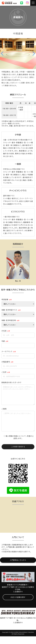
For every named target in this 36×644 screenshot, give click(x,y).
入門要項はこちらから (18, 568)
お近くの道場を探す (18, 605)
